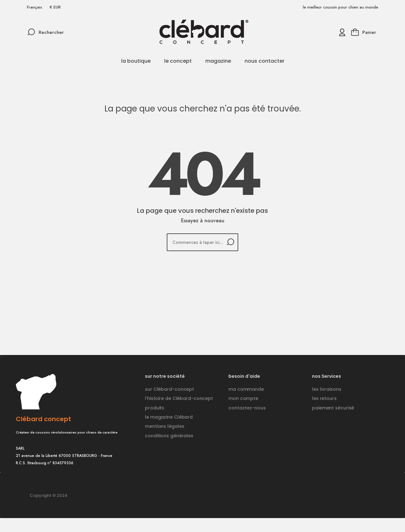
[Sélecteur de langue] (34, 7)
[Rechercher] (202, 242)
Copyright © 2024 (49, 495)
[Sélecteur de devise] (55, 7)
